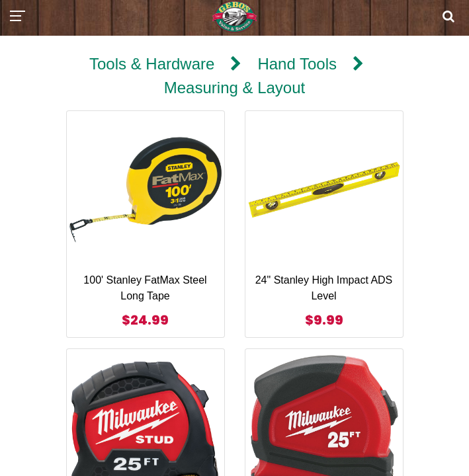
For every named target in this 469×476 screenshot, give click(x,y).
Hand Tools (297, 64)
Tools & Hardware (152, 64)
